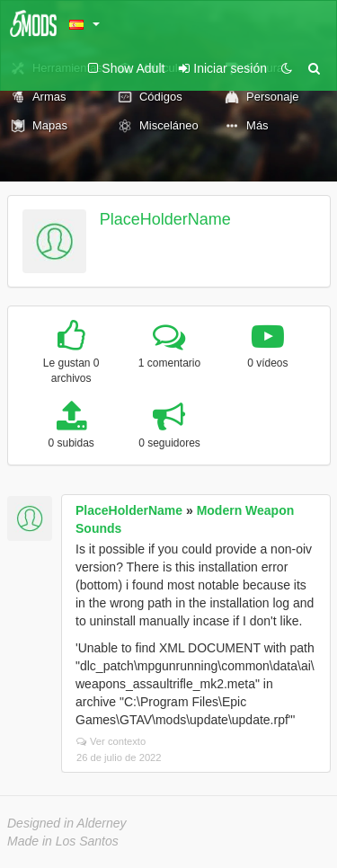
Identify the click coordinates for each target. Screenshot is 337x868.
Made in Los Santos (63, 841)
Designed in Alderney (67, 823)
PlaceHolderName (165, 219)
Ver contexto (111, 741)
